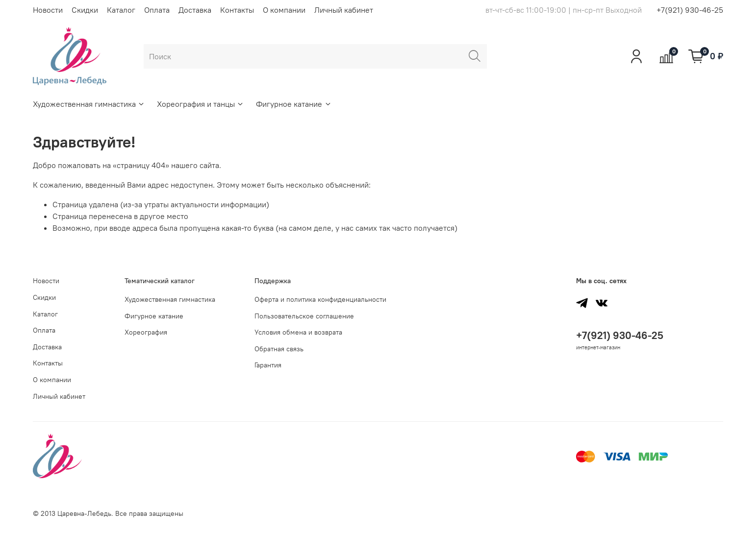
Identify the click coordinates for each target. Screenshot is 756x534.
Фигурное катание (294, 104)
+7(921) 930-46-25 (690, 10)
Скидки (85, 10)
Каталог (121, 10)
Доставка (195, 10)
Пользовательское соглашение (304, 316)
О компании (284, 10)
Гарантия (268, 365)
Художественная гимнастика (89, 104)
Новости (48, 10)
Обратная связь (279, 349)
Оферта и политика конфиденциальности (320, 299)
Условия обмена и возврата (298, 332)
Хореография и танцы (201, 104)
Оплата (157, 10)
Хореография (146, 332)
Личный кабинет (344, 10)
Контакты (237, 10)
